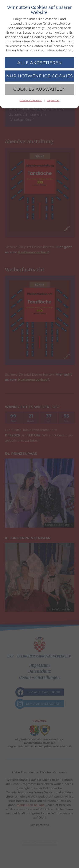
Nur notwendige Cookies (39, 76)
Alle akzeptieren (40, 63)
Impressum (53, 101)
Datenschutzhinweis (31, 101)
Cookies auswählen (39, 89)
